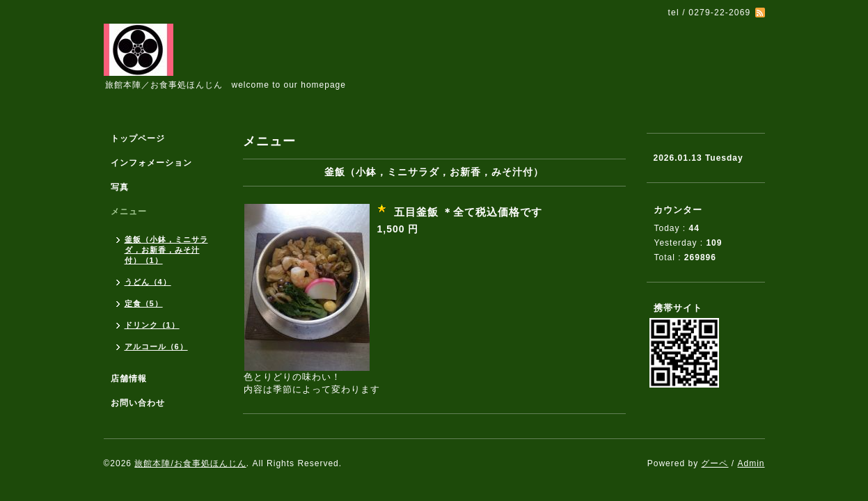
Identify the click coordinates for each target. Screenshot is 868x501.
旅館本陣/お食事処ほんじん (190, 463)
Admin (751, 463)
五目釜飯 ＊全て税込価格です (468, 212)
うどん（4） (148, 282)
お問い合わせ (138, 403)
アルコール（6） (156, 347)
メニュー (129, 212)
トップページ (138, 138)
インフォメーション (151, 163)
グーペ (715, 463)
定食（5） (144, 303)
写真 (120, 187)
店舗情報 (129, 379)
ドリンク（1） (152, 325)
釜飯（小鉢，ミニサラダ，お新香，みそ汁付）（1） (166, 250)
